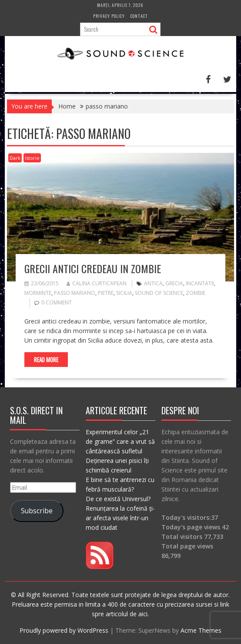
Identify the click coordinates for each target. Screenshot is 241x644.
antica (153, 283)
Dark (15, 158)
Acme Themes (201, 630)
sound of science (159, 293)
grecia (174, 283)
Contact (139, 16)
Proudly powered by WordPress (64, 630)
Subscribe (37, 511)
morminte (38, 293)
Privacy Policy (109, 16)
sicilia (124, 293)
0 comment (57, 302)
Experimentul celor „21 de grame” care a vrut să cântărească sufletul (120, 441)
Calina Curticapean (97, 283)
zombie (196, 293)
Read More (46, 360)
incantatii (200, 283)
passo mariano (75, 293)
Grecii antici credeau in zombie (93, 268)
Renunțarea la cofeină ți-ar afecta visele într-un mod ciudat (120, 518)
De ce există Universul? (118, 499)
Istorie (32, 158)
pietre (106, 293)
